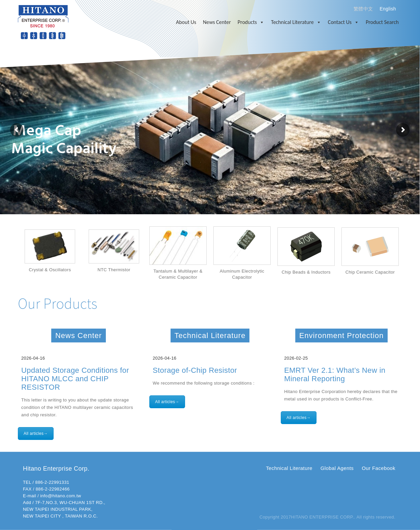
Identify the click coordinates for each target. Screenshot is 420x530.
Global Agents (337, 468)
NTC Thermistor (114, 270)
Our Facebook (379, 468)
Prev (11, 253)
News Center (217, 22)
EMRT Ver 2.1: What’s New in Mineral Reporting (335, 374)
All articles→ (36, 434)
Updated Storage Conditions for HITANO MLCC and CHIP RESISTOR (75, 379)
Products (251, 22)
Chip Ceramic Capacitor (370, 272)
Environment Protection (342, 336)
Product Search (382, 22)
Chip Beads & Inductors (306, 272)
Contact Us (343, 22)
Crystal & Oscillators (50, 270)
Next (409, 253)
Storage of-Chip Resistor (195, 370)
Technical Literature (296, 22)
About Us (186, 22)
